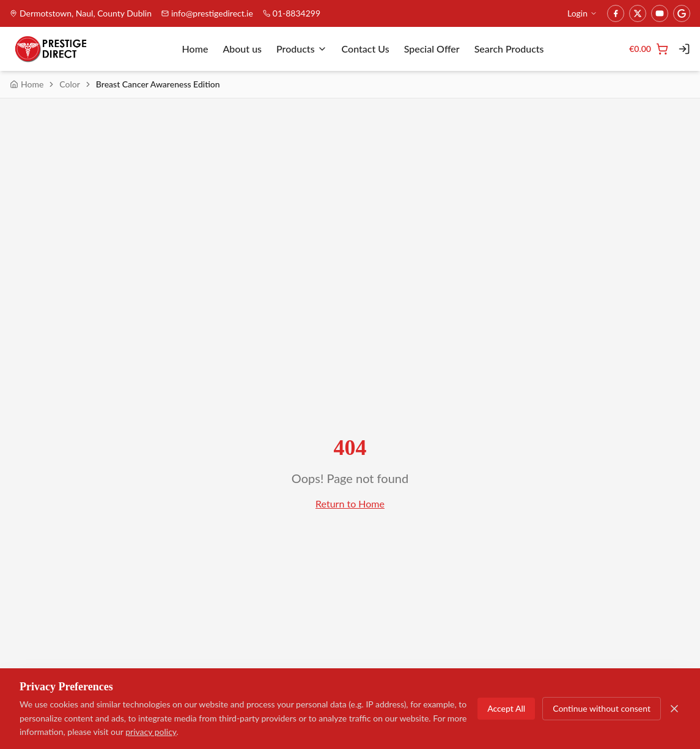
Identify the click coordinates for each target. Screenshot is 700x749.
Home (195, 49)
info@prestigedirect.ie (207, 13)
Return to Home (350, 504)
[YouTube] (660, 13)
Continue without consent (602, 708)
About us (242, 49)
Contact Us (366, 49)
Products (302, 49)
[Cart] (649, 49)
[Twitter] (638, 13)
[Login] (684, 49)
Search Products (509, 49)
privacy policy (151, 732)
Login (582, 13)
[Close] (674, 709)
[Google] (682, 13)
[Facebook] (616, 13)
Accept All (506, 708)
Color (70, 84)
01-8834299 (292, 13)
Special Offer (432, 49)
